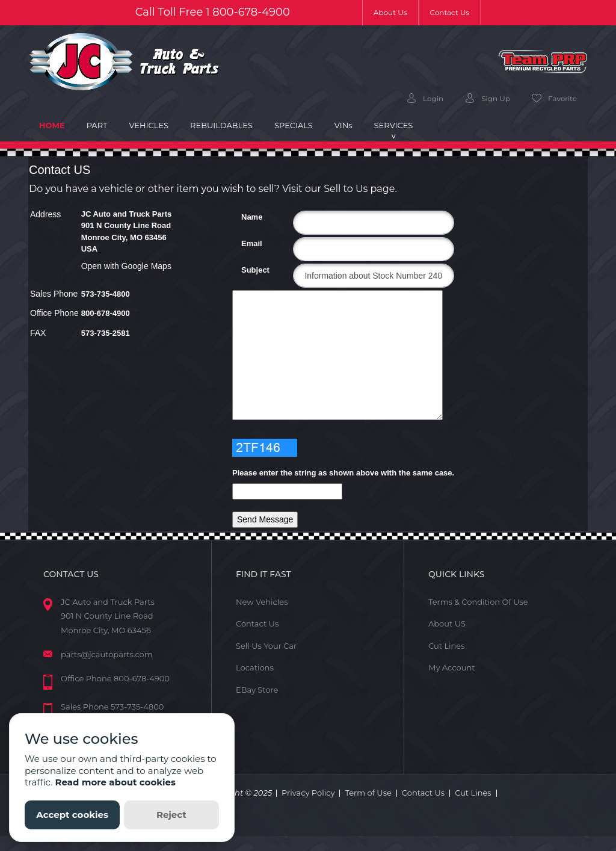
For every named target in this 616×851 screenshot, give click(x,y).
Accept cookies (72, 815)
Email (246, 243)
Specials (294, 125)
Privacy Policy (308, 793)
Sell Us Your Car (266, 646)
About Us (396, 12)
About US (447, 624)
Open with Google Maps (126, 266)
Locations (255, 667)
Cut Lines (447, 646)
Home (57, 125)
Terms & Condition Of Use (478, 602)
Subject (246, 270)
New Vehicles (262, 602)
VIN (343, 125)
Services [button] (394, 125)
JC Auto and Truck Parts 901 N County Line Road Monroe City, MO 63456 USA (127, 232)
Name (246, 217)
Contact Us (450, 12)
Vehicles (149, 125)
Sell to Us (346, 189)
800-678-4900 (251, 12)
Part (97, 125)
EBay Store (257, 690)
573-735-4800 (106, 294)
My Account (451, 667)
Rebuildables (221, 125)
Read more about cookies (115, 782)
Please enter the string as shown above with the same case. (343, 473)
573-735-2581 (106, 333)
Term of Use (368, 793)
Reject (171, 815)
